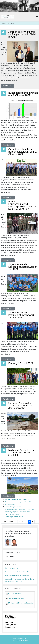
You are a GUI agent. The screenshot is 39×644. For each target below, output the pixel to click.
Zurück (11, 522)
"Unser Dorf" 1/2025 (14, 594)
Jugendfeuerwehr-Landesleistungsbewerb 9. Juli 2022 (23, 267)
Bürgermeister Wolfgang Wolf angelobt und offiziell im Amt (22, 34)
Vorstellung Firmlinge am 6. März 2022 (17, 499)
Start (4, 522)
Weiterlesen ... (7, 86)
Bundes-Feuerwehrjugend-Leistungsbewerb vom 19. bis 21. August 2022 (23, 205)
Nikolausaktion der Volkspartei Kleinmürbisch (19, 502)
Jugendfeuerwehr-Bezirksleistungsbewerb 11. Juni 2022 (21, 315)
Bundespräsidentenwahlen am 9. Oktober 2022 (23, 94)
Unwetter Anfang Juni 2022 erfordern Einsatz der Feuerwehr (21, 406)
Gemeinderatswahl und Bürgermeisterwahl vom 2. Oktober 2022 (23, 152)
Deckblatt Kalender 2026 (16, 598)
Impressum (16, 638)
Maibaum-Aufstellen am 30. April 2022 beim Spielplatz (21, 453)
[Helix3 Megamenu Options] (37, 17)
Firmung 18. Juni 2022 (21, 363)
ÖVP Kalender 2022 (11, 504)
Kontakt (24, 638)
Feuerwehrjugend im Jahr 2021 (15, 517)
